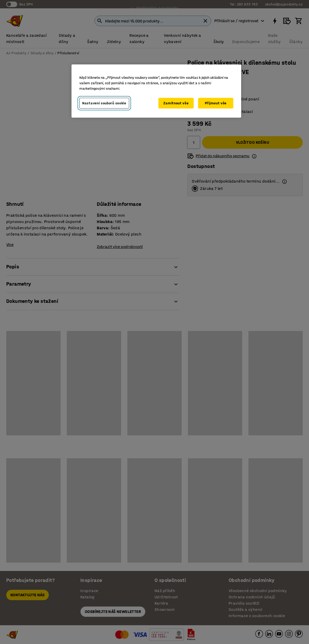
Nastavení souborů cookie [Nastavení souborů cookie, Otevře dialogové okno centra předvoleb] (104, 103)
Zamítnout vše (176, 103)
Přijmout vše (216, 103)
